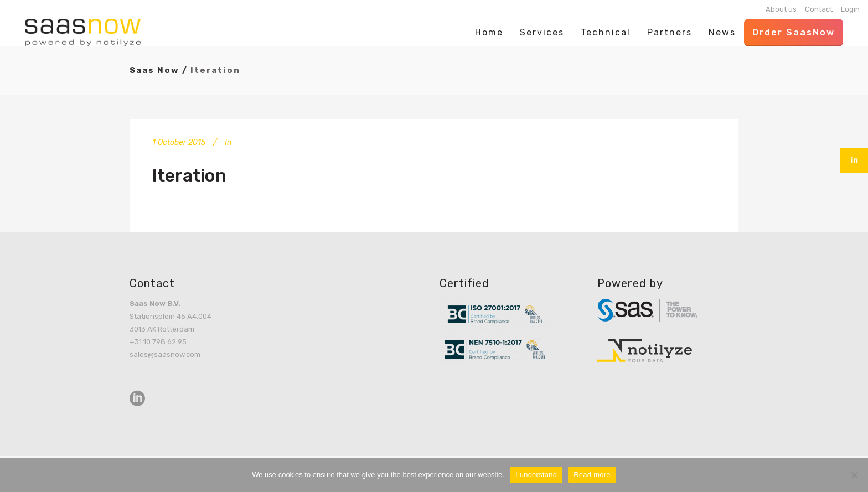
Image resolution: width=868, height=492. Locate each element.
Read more (592, 475)
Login (850, 9)
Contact (819, 9)
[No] (854, 475)
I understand (536, 475)
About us (781, 9)
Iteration (189, 175)
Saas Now (154, 70)
